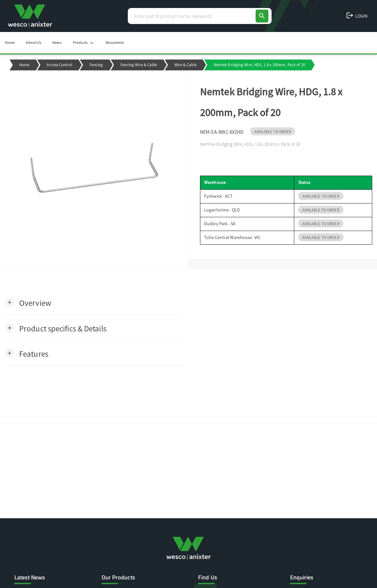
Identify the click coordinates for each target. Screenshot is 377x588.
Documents (115, 42)
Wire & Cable (185, 65)
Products (84, 43)
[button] (28, 302)
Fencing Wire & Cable (139, 65)
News (57, 42)
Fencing (96, 65)
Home (10, 42)
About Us (34, 42)
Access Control (59, 65)
